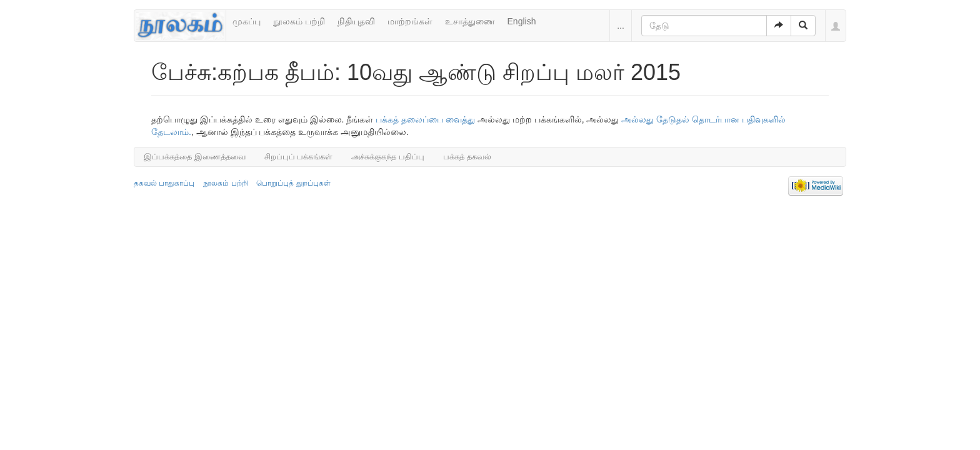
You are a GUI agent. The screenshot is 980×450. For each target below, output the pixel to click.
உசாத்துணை (470, 21)
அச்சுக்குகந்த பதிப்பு (388, 157)
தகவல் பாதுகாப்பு (164, 183)
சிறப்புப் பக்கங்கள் (299, 157)
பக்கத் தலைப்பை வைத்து (425, 119)
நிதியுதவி (356, 21)
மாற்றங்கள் (410, 21)
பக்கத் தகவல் (467, 157)
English (522, 21)
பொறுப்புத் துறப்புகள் (293, 183)
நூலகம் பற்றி (299, 21)
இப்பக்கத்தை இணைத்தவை (195, 157)
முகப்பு (247, 21)
